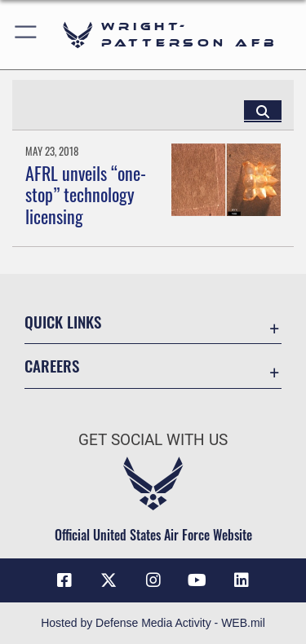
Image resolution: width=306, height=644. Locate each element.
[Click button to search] (263, 111)
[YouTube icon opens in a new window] (197, 580)
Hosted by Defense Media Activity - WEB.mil (153, 623)
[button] (27, 35)
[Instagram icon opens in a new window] (153, 580)
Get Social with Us (153, 440)
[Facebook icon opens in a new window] (64, 580)
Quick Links (63, 322)
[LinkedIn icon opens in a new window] (242, 580)
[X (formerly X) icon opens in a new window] (109, 580)
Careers (52, 366)
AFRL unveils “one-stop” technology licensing (86, 194)
